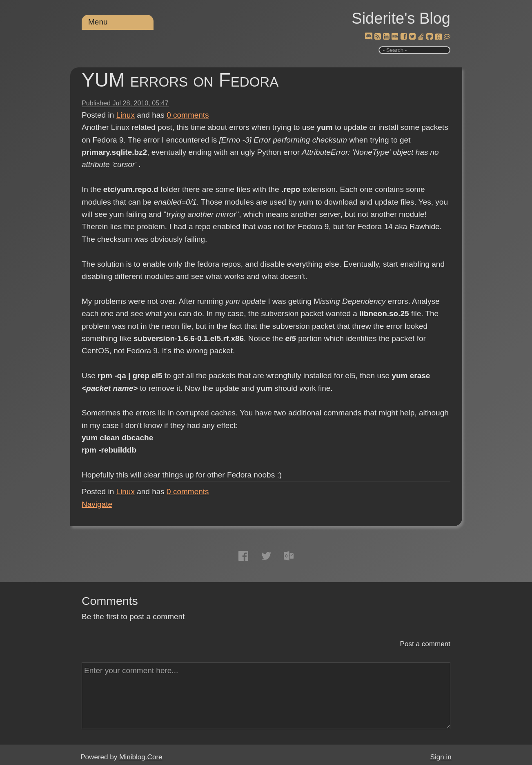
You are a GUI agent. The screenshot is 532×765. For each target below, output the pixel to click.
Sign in (441, 757)
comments (188, 115)
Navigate (97, 504)
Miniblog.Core (141, 757)
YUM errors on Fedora (180, 80)
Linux (126, 115)
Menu (98, 22)
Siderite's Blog (401, 18)
